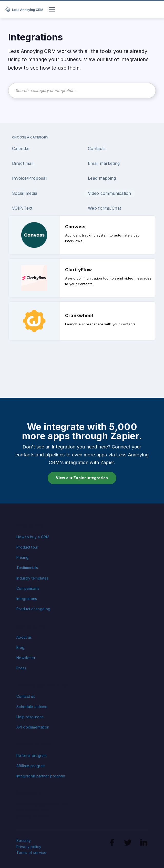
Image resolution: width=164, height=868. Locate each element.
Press (21, 668)
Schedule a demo (32, 707)
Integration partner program (41, 776)
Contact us (26, 696)
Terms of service (31, 853)
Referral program (32, 756)
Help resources (30, 717)
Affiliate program (31, 766)
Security (24, 840)
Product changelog (33, 609)
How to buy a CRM (33, 537)
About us (24, 637)
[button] (51, 10)
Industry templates (32, 578)
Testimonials (27, 568)
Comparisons (28, 588)
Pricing (22, 557)
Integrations (27, 599)
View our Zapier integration (82, 478)
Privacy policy (29, 847)
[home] (25, 10)
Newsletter (26, 658)
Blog (20, 647)
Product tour (27, 547)
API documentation (33, 727)
